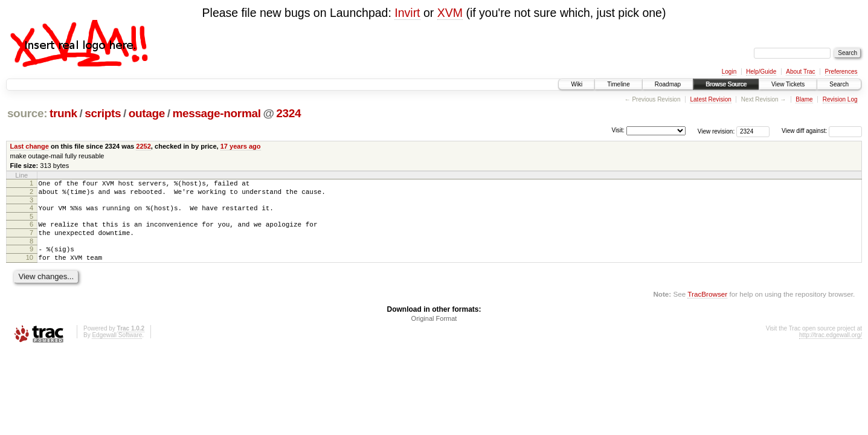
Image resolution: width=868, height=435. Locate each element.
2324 (288, 113)
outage (147, 113)
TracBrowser (707, 307)
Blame (804, 99)
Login (729, 72)
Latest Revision (710, 99)
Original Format (434, 331)
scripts (103, 113)
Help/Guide (761, 72)
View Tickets (788, 84)
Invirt (407, 13)
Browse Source (726, 84)
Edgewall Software (117, 348)
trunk (63, 113)
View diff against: (822, 131)
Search (839, 84)
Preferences (841, 72)
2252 (143, 146)
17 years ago (241, 146)
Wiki (577, 84)
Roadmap (668, 84)
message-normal (216, 113)
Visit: (618, 130)
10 (30, 268)
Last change (30, 146)
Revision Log (840, 99)
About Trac (800, 72)
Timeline (618, 84)
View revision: (716, 131)
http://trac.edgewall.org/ (831, 348)
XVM (450, 13)
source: (27, 113)
